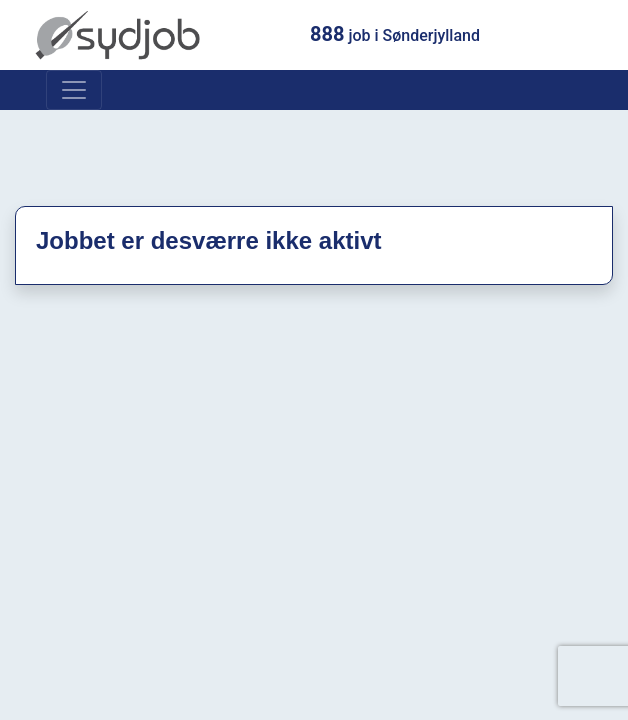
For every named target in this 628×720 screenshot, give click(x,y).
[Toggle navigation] (74, 90)
